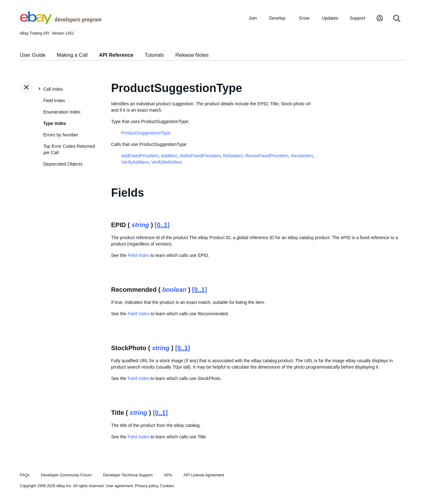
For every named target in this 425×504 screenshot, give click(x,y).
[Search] (397, 19)
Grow (304, 18)
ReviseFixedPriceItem (267, 156)
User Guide (33, 55)
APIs (168, 475)
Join (253, 18)
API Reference (116, 55)
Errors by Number (61, 135)
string (140, 225)
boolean (174, 290)
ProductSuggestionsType (146, 133)
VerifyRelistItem (167, 162)
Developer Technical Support (128, 475)
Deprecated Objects (63, 164)
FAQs (25, 475)
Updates (330, 18)
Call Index (53, 89)
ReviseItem (302, 156)
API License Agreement (204, 475)
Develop (277, 18)
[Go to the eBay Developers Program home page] (61, 23)
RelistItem (233, 156)
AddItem (169, 156)
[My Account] (380, 19)
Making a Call (72, 55)
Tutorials (155, 55)
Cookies (167, 486)
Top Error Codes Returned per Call (69, 149)
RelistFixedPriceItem (200, 156)
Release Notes (192, 55)
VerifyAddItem (135, 162)
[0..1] (162, 225)
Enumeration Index (62, 112)
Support (357, 18)
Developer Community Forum (66, 475)
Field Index (54, 101)
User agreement (119, 486)
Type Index (55, 123)
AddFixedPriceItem (140, 156)
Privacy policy (146, 486)
